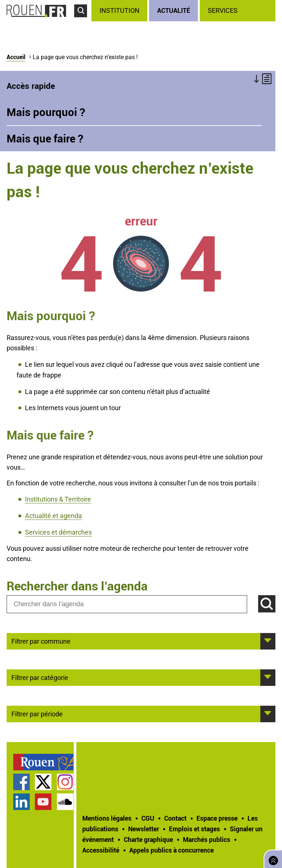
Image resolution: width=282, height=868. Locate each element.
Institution (120, 10)
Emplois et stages (194, 829)
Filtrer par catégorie (40, 677)
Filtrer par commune (41, 641)
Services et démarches (58, 532)
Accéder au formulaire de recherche (83, 21)
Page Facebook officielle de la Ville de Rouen (21, 782)
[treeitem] (120, 11)
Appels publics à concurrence (171, 850)
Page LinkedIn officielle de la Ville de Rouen (21, 802)
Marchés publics (207, 839)
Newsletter (144, 829)
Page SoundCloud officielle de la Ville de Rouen (65, 802)
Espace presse (217, 818)
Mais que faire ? (45, 138)
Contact (175, 818)
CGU (148, 818)
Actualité (174, 10)
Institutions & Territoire (58, 499)
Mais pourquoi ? (46, 112)
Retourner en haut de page (272, 858)
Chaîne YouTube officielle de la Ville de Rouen (43, 802)
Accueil (16, 57)
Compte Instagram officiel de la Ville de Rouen (65, 782)
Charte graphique (148, 839)
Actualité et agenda (53, 516)
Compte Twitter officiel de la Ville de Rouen (43, 782)
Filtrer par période (37, 713)
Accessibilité (101, 850)
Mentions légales (107, 818)
